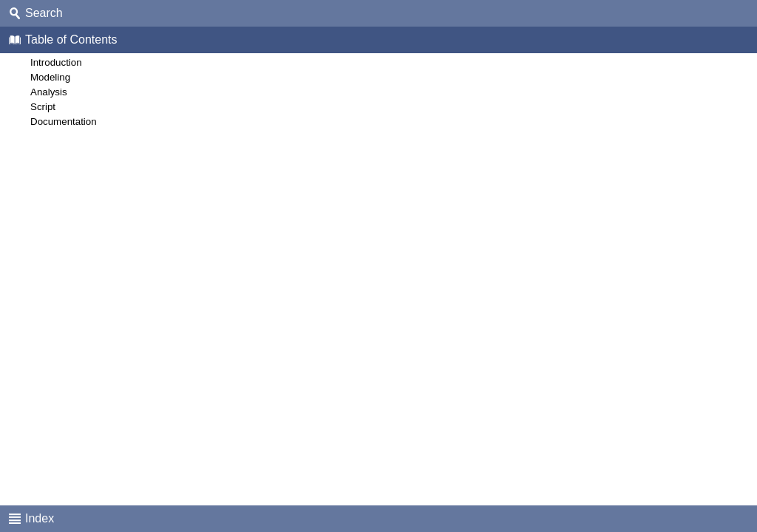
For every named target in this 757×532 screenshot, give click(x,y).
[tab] (378, 13)
